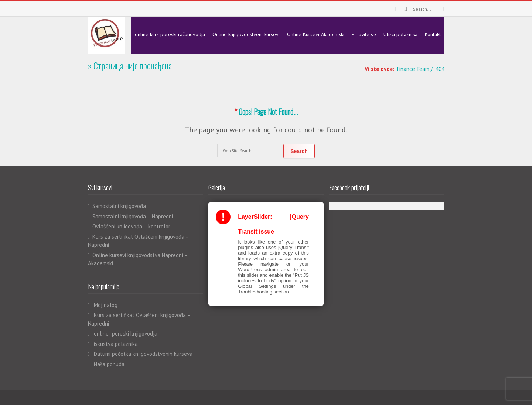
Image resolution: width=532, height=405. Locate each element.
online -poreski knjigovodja (126, 333)
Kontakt (433, 34)
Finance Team (413, 69)
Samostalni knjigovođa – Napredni (133, 216)
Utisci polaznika (400, 34)
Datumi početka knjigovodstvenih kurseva (143, 354)
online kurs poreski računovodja (170, 34)
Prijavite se (364, 34)
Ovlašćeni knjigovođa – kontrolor (131, 226)
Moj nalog (106, 305)
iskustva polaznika (116, 344)
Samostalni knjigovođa (119, 206)
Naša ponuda (109, 364)
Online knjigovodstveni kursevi (246, 34)
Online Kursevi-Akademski (316, 34)
